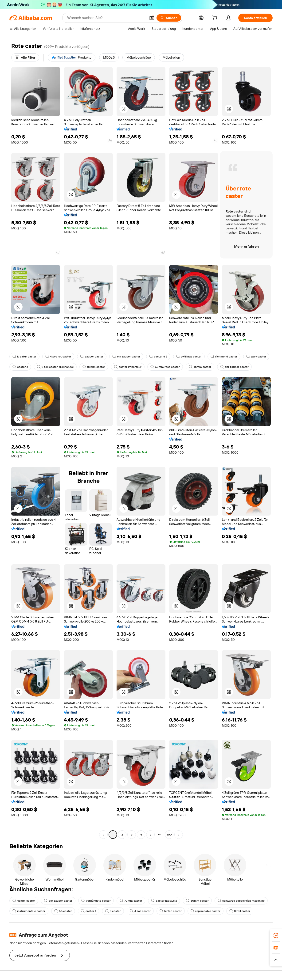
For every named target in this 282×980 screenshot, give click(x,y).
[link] (276, 935)
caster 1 (88, 911)
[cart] (215, 19)
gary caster (256, 357)
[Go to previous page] (103, 835)
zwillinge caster (189, 357)
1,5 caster (63, 911)
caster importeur (128, 367)
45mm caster (200, 367)
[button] (152, 18)
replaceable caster (206, 911)
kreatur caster (24, 357)
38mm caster (94, 367)
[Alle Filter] (25, 57)
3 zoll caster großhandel (55, 367)
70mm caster (131, 901)
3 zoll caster (240, 911)
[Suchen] (169, 18)
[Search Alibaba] (106, 18)
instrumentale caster (29, 911)
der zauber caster (234, 367)
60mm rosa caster (165, 367)
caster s (20, 367)
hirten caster (171, 911)
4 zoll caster (140, 911)
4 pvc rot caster (58, 357)
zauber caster (92, 357)
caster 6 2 (158, 357)
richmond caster (224, 357)
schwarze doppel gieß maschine (241, 901)
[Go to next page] (179, 835)
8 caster (113, 911)
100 (169, 835)
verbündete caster (96, 901)
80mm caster (197, 901)
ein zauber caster (126, 357)
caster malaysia (164, 901)
